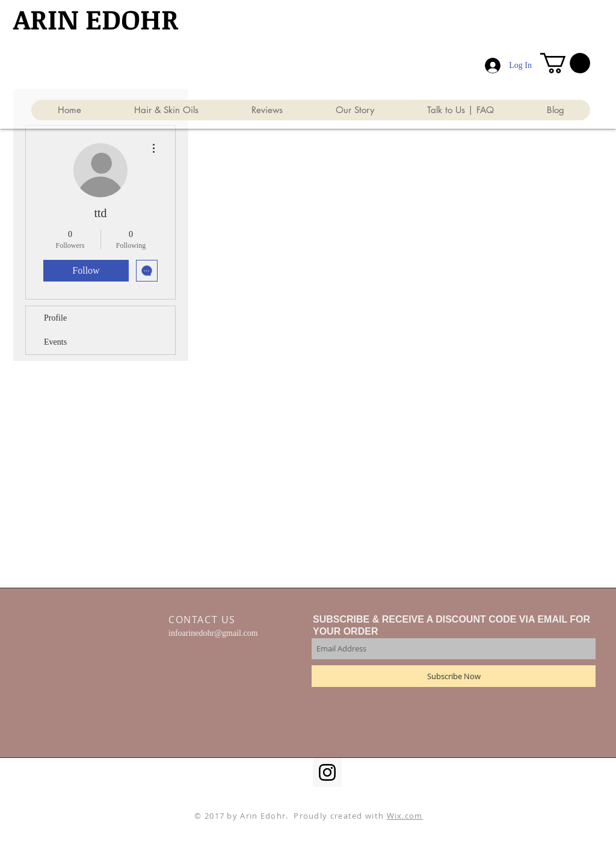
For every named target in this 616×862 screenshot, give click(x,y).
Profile (55, 318)
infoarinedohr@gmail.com (213, 633)
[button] (565, 63)
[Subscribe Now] (454, 676)
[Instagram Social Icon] (327, 772)
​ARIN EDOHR (96, 19)
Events (55, 342)
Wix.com (405, 816)
